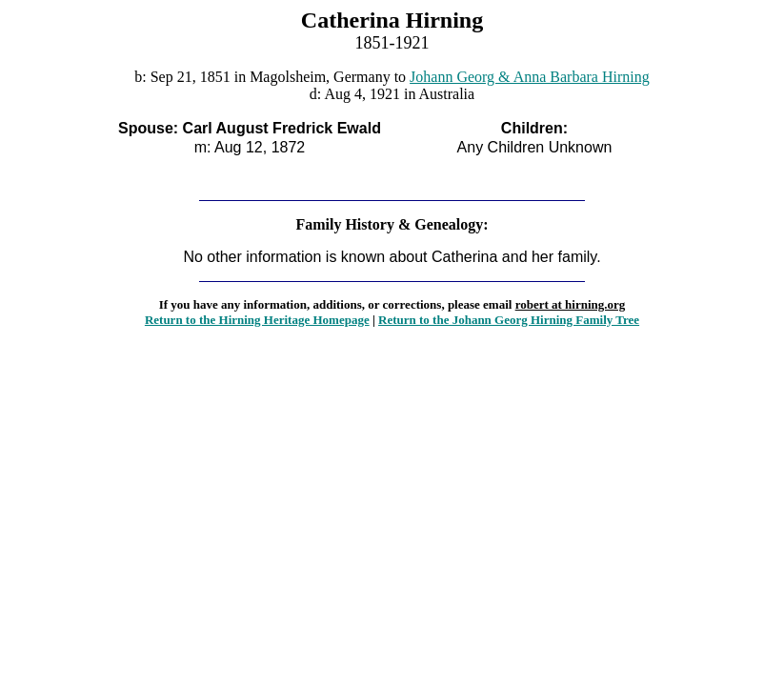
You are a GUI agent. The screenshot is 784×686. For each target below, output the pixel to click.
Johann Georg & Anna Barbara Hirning (530, 77)
